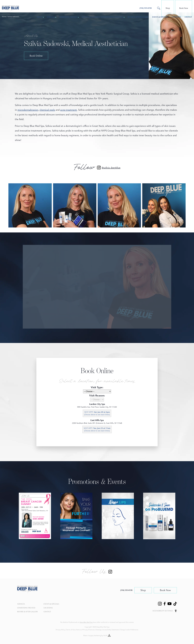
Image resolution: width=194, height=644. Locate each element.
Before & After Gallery (138, 17)
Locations (176, 17)
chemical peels (47, 110)
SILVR (107, 636)
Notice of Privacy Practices (85, 630)
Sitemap (98, 630)
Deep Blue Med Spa (86, 622)
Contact (188, 17)
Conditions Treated (68, 17)
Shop (168, 8)
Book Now (184, 8)
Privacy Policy (60, 630)
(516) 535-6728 (126, 590)
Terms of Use (71, 630)
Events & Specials (160, 17)
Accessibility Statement (111, 630)
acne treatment (69, 110)
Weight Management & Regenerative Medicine (102, 17)
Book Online (36, 56)
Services (51, 17)
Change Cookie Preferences (129, 630)
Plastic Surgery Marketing (92, 636)
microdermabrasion (28, 110)
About (39, 17)
